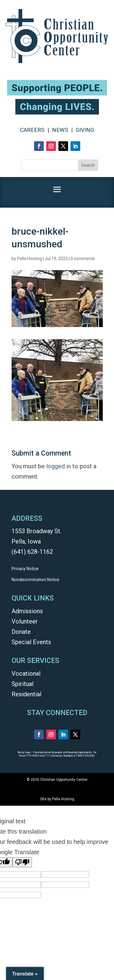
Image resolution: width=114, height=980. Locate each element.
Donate (21, 632)
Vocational (26, 674)
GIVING (85, 130)
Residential (26, 694)
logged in (59, 466)
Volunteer (25, 621)
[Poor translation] (22, 862)
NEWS (60, 130)
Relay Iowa (24, 752)
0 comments (83, 259)
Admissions (27, 611)
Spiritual (22, 684)
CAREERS (32, 130)
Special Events (31, 642)
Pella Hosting (29, 259)
